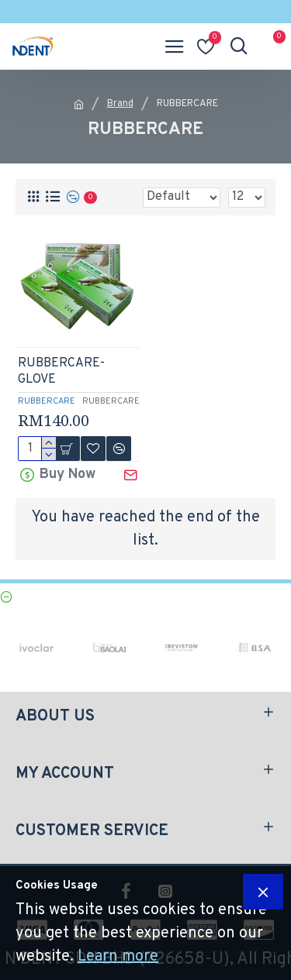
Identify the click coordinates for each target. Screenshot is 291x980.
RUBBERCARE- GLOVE (61, 371)
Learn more (118, 957)
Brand (120, 104)
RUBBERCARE (47, 401)
